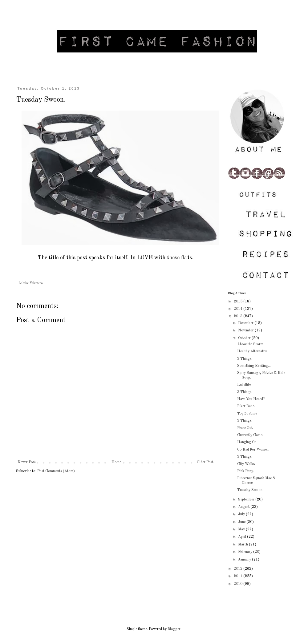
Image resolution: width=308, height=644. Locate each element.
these (173, 258)
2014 (239, 309)
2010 (239, 584)
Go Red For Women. (253, 450)
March (243, 545)
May (242, 529)
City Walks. (246, 464)
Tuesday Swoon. (250, 490)
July (242, 514)
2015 (239, 302)
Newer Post (27, 462)
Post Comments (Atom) (56, 471)
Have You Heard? (251, 399)
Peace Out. (245, 428)
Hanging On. (247, 442)
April (243, 537)
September (247, 500)
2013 (239, 316)
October (245, 338)
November (246, 330)
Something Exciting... (254, 366)
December (246, 323)
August (244, 507)
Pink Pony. (246, 471)
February (246, 552)
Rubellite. (244, 385)
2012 (239, 569)
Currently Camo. (250, 435)
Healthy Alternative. (253, 351)
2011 (239, 576)
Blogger (174, 629)
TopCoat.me (247, 414)
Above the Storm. (251, 344)
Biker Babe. (246, 406)
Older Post (205, 462)
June (242, 522)
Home (116, 462)
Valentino (36, 283)
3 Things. (245, 359)
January (245, 560)
